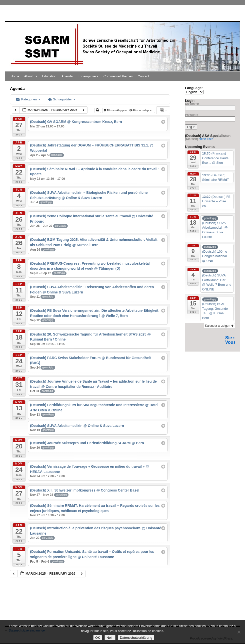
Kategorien (28, 99)
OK (98, 638)
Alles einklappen (116, 110)
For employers (88, 76)
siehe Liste (206, 139)
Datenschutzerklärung (136, 638)
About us (31, 76)
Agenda (67, 76)
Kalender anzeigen (219, 326)
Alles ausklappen (142, 110)
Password (192, 115)
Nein (110, 638)
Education (49, 76)
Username (192, 104)
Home (15, 76)
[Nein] (239, 632)
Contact (143, 76)
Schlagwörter (61, 99)
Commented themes (118, 76)
